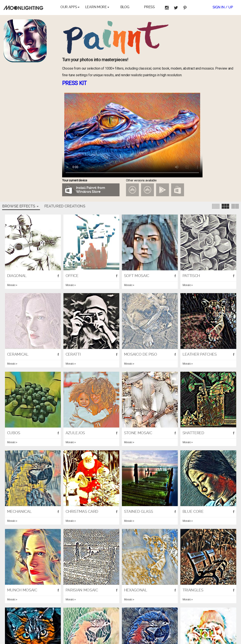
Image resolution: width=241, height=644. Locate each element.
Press (149, 7)
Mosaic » (129, 599)
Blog (125, 7)
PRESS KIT (74, 83)
